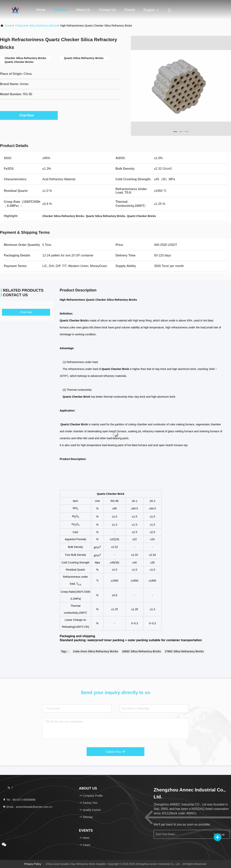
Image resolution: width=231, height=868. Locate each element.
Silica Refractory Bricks (43, 26)
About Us (83, 10)
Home (41, 10)
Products (61, 10)
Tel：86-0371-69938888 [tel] (19, 800)
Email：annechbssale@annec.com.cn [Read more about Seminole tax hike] (27, 807)
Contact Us (107, 10)
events (130, 10)
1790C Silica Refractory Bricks (184, 651)
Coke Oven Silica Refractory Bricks (96, 651)
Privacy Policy (33, 864)
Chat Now (29, 115)
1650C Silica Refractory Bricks (141, 651)
